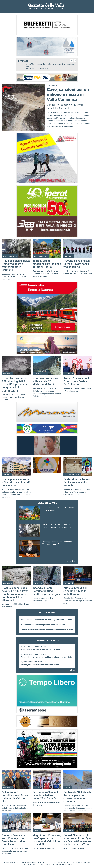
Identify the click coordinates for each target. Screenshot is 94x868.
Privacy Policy (56, 864)
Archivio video (70, 561)
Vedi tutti (72, 670)
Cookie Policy (67, 864)
